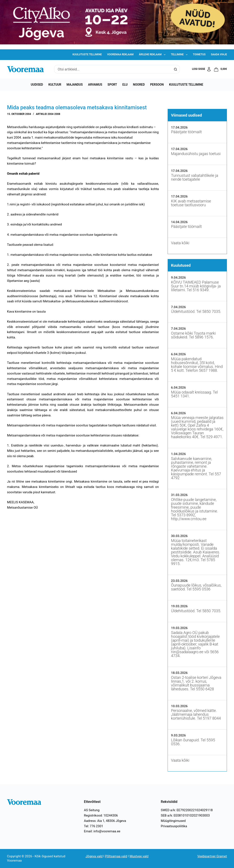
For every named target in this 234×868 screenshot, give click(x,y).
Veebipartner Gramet (212, 856)
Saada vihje (219, 54)
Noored (139, 85)
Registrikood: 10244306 (101, 815)
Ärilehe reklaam (153, 55)
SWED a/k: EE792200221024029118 (187, 810)
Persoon (157, 85)
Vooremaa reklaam (120, 54)
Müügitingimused (173, 821)
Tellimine (180, 55)
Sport (112, 85)
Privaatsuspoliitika (174, 826)
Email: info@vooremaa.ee (102, 831)
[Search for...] (113, 69)
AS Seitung (92, 810)
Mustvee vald (139, 856)
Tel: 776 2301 (94, 826)
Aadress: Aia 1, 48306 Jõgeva (105, 821)
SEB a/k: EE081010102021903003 (185, 815)
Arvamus (95, 85)
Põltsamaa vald (116, 856)
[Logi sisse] (202, 69)
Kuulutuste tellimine (87, 54)
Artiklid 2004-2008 (48, 114)
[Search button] (176, 69)
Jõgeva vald (94, 856)
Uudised (37, 85)
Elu (125, 85)
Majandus (75, 85)
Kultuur (55, 85)
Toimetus (199, 54)
